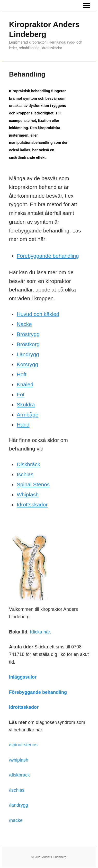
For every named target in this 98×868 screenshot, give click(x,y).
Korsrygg (27, 364)
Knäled (25, 384)
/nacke (16, 820)
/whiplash (19, 760)
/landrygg (19, 805)
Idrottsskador (32, 504)
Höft (22, 374)
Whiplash (28, 494)
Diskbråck (28, 464)
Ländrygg (28, 354)
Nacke (24, 324)
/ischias (17, 790)
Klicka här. (41, 632)
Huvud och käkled (38, 314)
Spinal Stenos (33, 484)
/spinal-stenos (23, 745)
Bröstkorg (28, 344)
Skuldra (26, 404)
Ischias (25, 474)
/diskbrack (19, 775)
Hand (23, 425)
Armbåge (28, 415)
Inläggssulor (23, 677)
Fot (21, 394)
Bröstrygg (28, 334)
